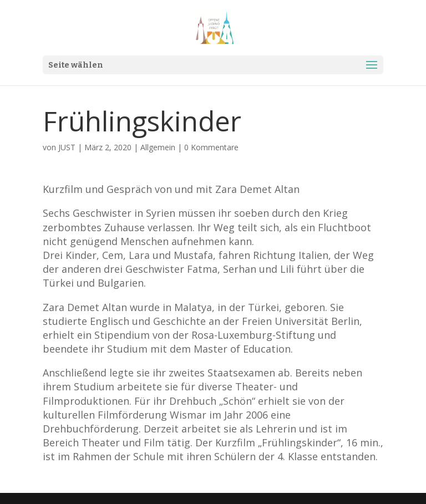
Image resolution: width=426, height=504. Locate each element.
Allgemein (158, 147)
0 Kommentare (211, 147)
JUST (67, 147)
